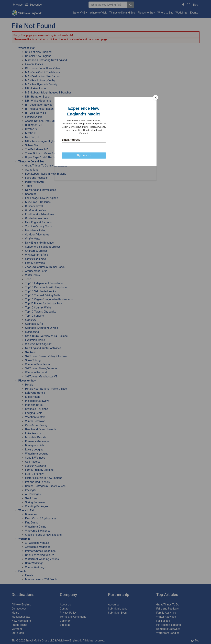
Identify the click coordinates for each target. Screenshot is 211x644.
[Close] (156, 98)
